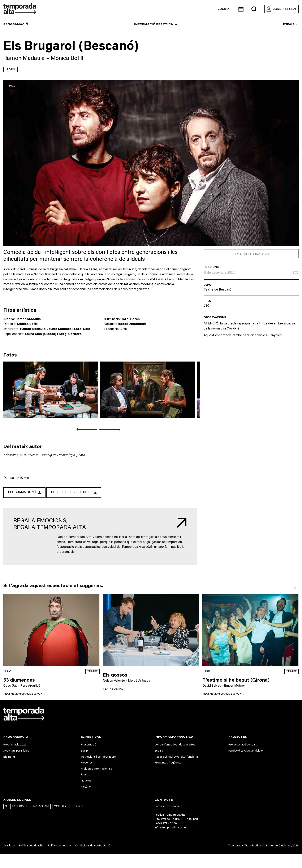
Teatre (10, 69)
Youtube (61, 807)
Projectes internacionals (96, 769)
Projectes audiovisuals (243, 745)
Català (223, 9)
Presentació (89, 745)
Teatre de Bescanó (218, 290)
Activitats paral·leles (16, 751)
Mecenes (87, 763)
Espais (291, 25)
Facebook (20, 807)
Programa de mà (25, 492)
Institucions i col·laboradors (98, 757)
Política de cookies (60, 846)
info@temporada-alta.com (171, 828)
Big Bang (9, 757)
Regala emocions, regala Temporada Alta (50, 525)
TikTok (78, 807)
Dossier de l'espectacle (78, 492)
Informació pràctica (156, 25)
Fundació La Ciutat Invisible (246, 751)
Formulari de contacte (169, 807)
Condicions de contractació (93, 846)
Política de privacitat (32, 846)
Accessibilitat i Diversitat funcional (176, 757)
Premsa (86, 775)
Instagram (41, 807)
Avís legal (9, 846)
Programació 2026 (15, 745)
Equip (84, 751)
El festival (91, 737)
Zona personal (282, 9)
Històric (86, 787)
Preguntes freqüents (168, 763)
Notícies (86, 781)
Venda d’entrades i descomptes (175, 745)
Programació (16, 25)
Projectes (238, 737)
